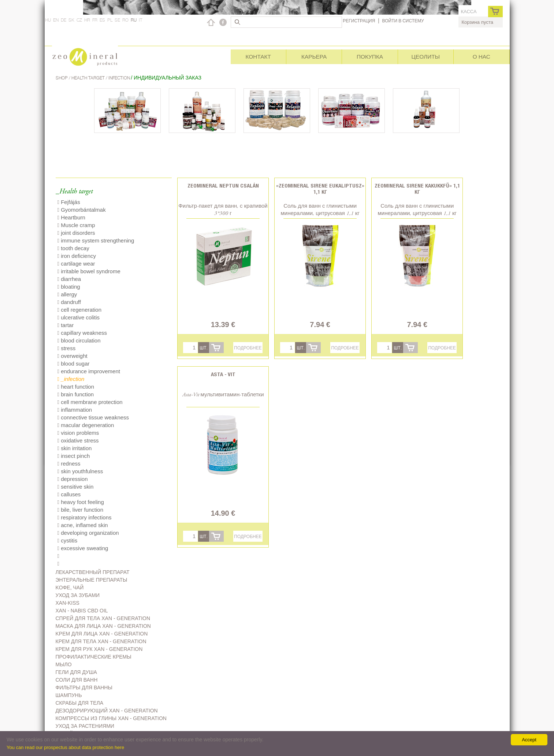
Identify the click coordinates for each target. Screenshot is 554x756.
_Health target (74, 192)
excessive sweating (83, 548)
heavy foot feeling (81, 502)
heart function (76, 387)
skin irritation (75, 448)
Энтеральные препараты (92, 580)
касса (469, 12)
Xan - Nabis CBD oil (82, 611)
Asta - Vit (223, 374)
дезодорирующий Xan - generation (107, 711)
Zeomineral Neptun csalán (223, 186)
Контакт (258, 57)
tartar (66, 325)
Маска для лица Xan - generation (103, 626)
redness (69, 464)
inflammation (75, 410)
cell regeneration (80, 310)
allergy (67, 294)
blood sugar (74, 364)
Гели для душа (76, 672)
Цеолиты (426, 57)
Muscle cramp (76, 225)
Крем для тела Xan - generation (101, 641)
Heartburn (71, 217)
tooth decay (73, 248)
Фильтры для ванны (84, 688)
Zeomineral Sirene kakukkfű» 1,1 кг (417, 189)
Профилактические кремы (94, 657)
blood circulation (79, 340)
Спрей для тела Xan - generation (103, 618)
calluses (69, 494)
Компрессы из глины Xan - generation (111, 718)
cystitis (68, 540)
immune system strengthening (96, 240)
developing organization (88, 533)
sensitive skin (76, 487)
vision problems (78, 433)
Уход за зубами (78, 595)
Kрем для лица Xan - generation (102, 634)
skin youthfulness (80, 471)
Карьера (314, 57)
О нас (482, 57)
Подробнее (248, 348)
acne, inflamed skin (83, 525)
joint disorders (76, 233)
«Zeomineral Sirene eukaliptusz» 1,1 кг (320, 189)
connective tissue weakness (93, 417)
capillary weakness (82, 333)
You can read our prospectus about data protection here (65, 747)
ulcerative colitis (79, 317)
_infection (71, 379)
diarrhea (69, 279)
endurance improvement (89, 371)
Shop (62, 78)
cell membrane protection (90, 402)
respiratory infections (85, 517)
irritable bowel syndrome (89, 271)
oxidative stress (78, 440)
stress (67, 348)
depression (73, 479)
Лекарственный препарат (93, 572)
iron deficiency (77, 256)
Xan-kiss (68, 603)
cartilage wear (76, 264)
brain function (76, 394)
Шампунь (69, 695)
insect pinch (74, 456)
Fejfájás (69, 202)
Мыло (64, 664)
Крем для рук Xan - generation (99, 649)
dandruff (69, 302)
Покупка (370, 57)
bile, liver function (81, 510)
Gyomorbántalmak (82, 210)
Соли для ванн (77, 680)
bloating (69, 287)
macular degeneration (86, 425)
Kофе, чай (70, 588)
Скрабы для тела (80, 703)
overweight (72, 356)
